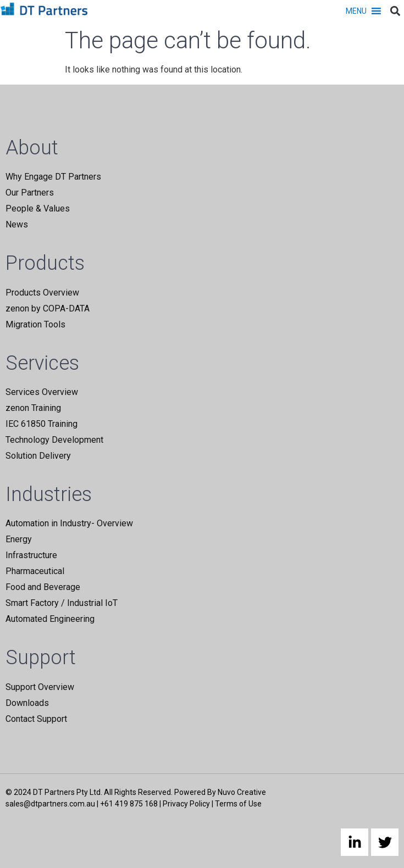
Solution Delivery (38, 456)
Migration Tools (35, 324)
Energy (19, 539)
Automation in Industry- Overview (69, 523)
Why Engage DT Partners (53, 177)
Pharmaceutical (35, 571)
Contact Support (36, 719)
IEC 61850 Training (41, 424)
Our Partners (30, 193)
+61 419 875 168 (129, 804)
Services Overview (42, 392)
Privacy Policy (186, 804)
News (17, 224)
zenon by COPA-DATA (48, 308)
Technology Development (54, 440)
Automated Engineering (50, 619)
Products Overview (42, 293)
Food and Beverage (43, 587)
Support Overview (40, 687)
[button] (356, 11)
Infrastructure (31, 555)
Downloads (27, 703)
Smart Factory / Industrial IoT (62, 603)
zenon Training (33, 408)
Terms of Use (238, 804)
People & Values (38, 208)
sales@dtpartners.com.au (50, 804)
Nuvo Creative (242, 792)
